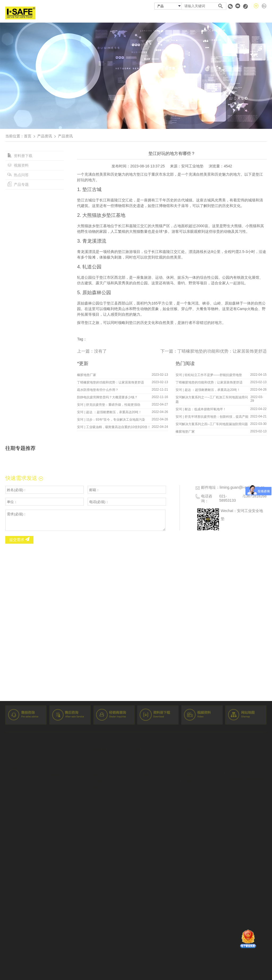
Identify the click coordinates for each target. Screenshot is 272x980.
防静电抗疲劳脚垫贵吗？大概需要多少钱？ (107, 397)
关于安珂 (110, 17)
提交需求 (19, 540)
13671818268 (255, 496)
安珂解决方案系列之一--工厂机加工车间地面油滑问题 (212, 400)
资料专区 (230, 17)
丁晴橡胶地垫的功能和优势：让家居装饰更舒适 (222, 351)
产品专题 (18, 184)
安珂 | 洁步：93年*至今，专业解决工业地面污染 (111, 420)
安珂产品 (139, 17)
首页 (84, 17)
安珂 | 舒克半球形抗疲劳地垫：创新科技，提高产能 (212, 417)
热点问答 (18, 175)
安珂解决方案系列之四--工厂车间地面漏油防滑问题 (212, 424)
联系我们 (259, 17)
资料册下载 (20, 156)
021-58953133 (227, 498)
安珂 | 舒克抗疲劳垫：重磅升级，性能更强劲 (109, 405)
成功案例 (168, 17)
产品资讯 (45, 136)
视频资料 (18, 165)
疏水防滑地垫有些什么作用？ (98, 390)
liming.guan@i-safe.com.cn (242, 487)
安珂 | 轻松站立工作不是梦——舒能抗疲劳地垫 (209, 375)
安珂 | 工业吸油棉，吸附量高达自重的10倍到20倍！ (114, 427)
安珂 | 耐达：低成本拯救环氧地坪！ (201, 409)
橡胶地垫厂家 (87, 375)
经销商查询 (199, 17)
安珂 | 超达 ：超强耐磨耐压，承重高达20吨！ (109, 412)
